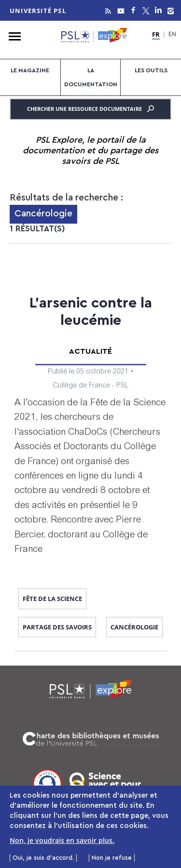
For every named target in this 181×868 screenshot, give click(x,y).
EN (172, 35)
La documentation (91, 77)
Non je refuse (112, 860)
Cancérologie (134, 627)
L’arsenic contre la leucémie (91, 312)
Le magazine (30, 70)
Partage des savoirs (57, 627)
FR (156, 35)
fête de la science (52, 599)
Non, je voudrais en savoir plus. (62, 842)
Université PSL (38, 11)
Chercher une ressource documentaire (90, 109)
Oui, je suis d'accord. (43, 860)
